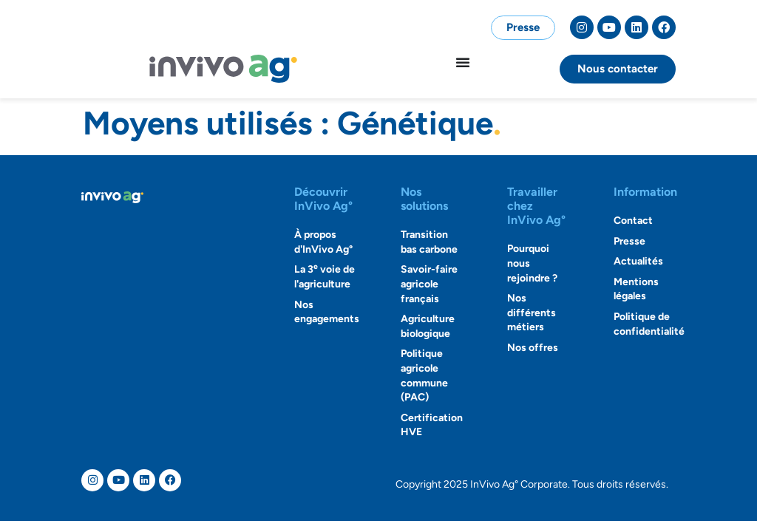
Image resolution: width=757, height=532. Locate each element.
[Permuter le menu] (463, 62)
